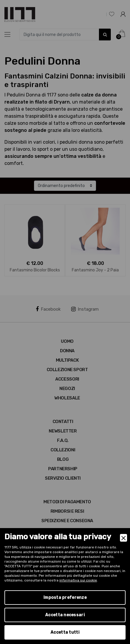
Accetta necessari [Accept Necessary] (65, 615)
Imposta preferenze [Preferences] (65, 598)
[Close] (123, 538)
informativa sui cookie (78, 580)
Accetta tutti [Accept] (65, 632)
